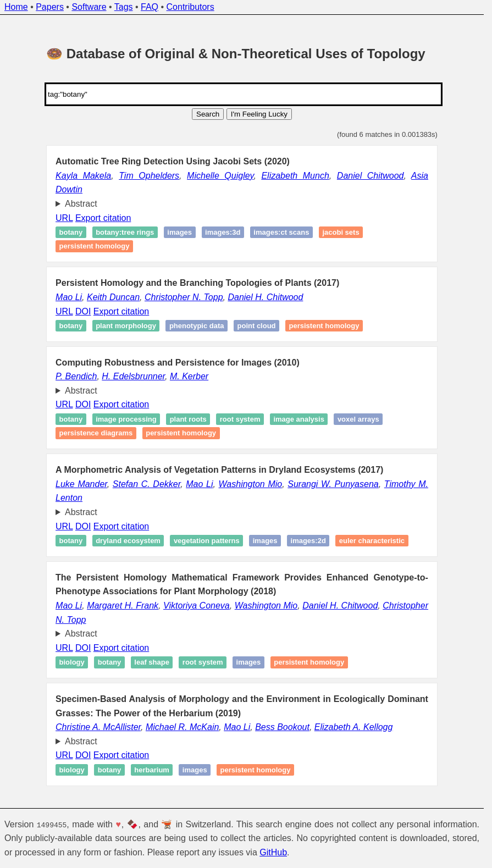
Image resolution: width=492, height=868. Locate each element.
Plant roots (188, 419)
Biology (72, 662)
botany (71, 232)
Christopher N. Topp (184, 297)
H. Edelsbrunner (133, 376)
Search (208, 114)
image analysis (299, 419)
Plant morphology (126, 326)
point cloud (257, 326)
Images (249, 662)
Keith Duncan (113, 297)
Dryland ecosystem (128, 541)
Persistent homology (95, 247)
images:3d (223, 232)
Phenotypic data (197, 326)
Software (89, 7)
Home (16, 7)
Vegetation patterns (207, 541)
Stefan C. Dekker (147, 484)
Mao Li (69, 297)
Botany (71, 326)
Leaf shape (152, 662)
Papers (50, 7)
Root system (240, 419)
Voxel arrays (358, 419)
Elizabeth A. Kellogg (354, 727)
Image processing (126, 419)
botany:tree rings (125, 232)
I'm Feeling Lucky (259, 114)
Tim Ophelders (149, 176)
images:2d (308, 541)
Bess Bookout (282, 727)
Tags (124, 7)
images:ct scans (281, 232)
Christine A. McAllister (98, 727)
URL (64, 218)
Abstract (81, 204)
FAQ (150, 7)
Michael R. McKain (182, 727)
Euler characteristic (372, 541)
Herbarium (152, 770)
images (179, 232)
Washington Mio (251, 484)
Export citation (103, 218)
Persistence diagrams (96, 433)
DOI (83, 311)
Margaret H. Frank (123, 606)
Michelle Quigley (220, 176)
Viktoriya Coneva (197, 606)
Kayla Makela (83, 176)
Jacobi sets (341, 232)
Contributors (190, 7)
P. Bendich (76, 376)
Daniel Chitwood (371, 176)
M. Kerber (189, 376)
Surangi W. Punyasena (333, 484)
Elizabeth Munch (295, 176)
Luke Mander (81, 484)
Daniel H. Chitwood (265, 297)
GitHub (273, 852)
